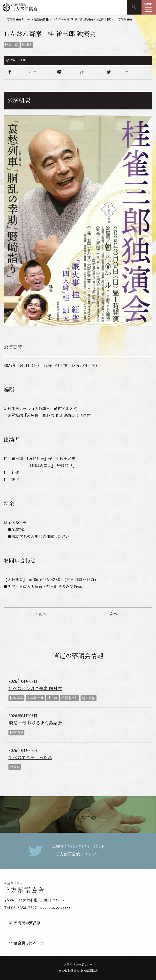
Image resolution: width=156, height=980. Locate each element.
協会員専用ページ (27, 943)
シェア (32, 72)
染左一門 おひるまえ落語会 (35, 723)
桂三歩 (52, 698)
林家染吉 (16, 698)
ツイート (131, 72)
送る (82, 72)
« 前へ (41, 614)
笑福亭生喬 (35, 698)
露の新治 (89, 698)
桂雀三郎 (12, 45)
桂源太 (27, 45)
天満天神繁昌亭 (25, 923)
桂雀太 (15, 767)
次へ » (115, 614)
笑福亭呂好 (70, 698)
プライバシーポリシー (78, 965)
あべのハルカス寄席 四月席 (35, 689)
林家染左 (16, 733)
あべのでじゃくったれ (30, 758)
